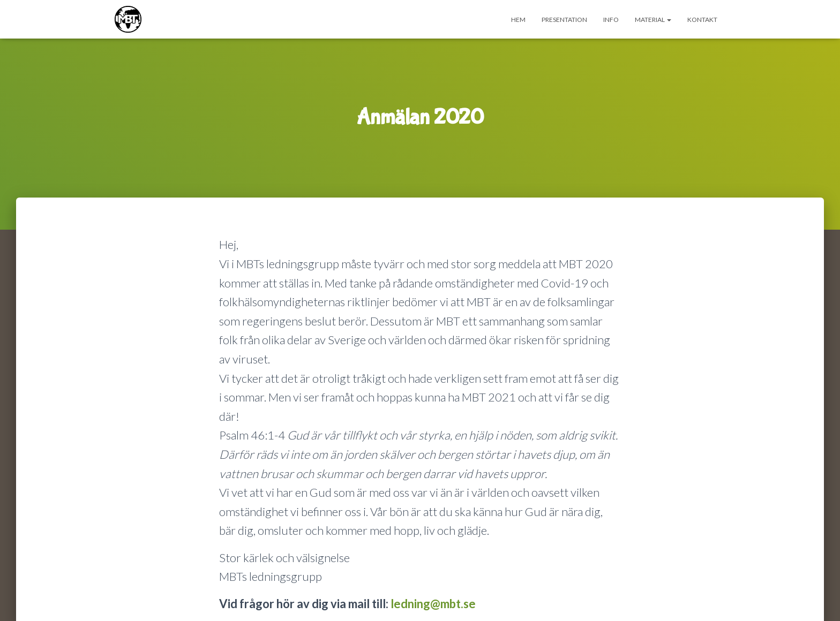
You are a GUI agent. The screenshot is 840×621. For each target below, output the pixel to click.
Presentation (564, 20)
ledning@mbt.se (433, 604)
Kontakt (702, 20)
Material (653, 20)
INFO (611, 20)
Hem (518, 20)
